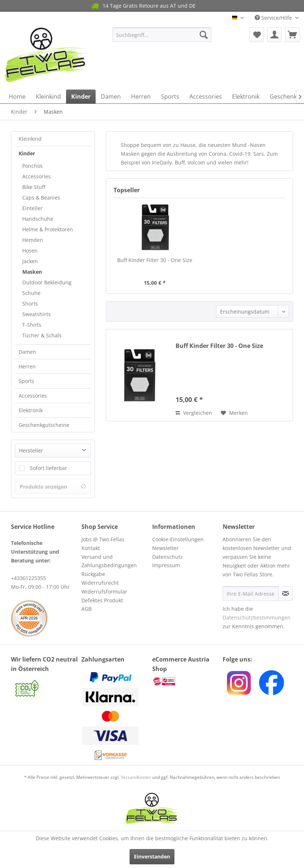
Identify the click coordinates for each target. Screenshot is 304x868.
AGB (86, 609)
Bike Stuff (34, 187)
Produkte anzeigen (53, 487)
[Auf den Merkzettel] (234, 413)
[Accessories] (206, 96)
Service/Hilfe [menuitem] (274, 18)
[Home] (17, 96)
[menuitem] (162, 35)
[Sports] (170, 96)
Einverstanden (152, 856)
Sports (26, 381)
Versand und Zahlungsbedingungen (109, 561)
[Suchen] (204, 35)
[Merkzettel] (257, 35)
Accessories (36, 176)
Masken (32, 272)
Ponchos (32, 166)
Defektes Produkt (102, 600)
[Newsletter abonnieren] (286, 594)
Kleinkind (30, 139)
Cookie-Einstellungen (178, 539)
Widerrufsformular (104, 592)
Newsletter (166, 548)
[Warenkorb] (292, 35)
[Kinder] (81, 96)
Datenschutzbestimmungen (257, 617)
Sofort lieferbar (49, 468)
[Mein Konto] (274, 35)
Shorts (30, 304)
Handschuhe (38, 219)
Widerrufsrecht (100, 583)
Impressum (166, 565)
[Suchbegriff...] (162, 35)
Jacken (30, 261)
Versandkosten (136, 777)
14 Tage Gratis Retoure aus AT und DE (143, 6)
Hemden (33, 240)
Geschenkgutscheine (44, 425)
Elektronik (31, 410)
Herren (27, 366)
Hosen (30, 251)
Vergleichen (194, 413)
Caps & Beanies (41, 198)
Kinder (27, 153)
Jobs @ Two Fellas (103, 539)
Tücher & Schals (42, 335)
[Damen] (111, 96)
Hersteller (31, 450)
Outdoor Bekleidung (47, 282)
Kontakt (91, 548)
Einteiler (32, 208)
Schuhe (31, 293)
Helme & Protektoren (48, 229)
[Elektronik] (246, 96)
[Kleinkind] (48, 96)
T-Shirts (32, 325)
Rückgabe (93, 574)
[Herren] (141, 96)
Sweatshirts (36, 314)
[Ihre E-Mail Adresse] (251, 594)
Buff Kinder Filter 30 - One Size (155, 260)
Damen (27, 352)
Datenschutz (168, 557)
